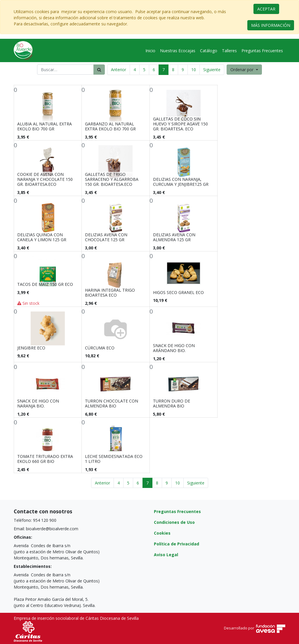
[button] (244, 70)
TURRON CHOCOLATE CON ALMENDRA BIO (112, 403)
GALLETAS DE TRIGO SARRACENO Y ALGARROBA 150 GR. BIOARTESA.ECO (112, 179)
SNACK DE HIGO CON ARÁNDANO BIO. (174, 348)
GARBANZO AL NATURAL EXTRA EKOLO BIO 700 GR (110, 126)
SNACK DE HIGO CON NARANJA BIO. (38, 403)
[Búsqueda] (99, 70)
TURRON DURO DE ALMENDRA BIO (172, 403)
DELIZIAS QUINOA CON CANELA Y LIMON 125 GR (42, 237)
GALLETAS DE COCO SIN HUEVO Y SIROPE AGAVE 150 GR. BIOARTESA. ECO (180, 124)
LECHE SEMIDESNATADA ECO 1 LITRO (114, 459)
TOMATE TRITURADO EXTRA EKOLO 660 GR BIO (45, 459)
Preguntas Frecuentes (177, 511)
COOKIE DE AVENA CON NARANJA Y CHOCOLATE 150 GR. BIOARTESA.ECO (45, 179)
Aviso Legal (166, 555)
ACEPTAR (266, 9)
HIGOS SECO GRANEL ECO (178, 292)
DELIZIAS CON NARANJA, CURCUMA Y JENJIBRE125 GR (181, 182)
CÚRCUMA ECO (100, 348)
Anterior (119, 70)
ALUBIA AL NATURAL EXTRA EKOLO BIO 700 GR (45, 126)
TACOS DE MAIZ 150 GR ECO (45, 284)
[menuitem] (150, 51)
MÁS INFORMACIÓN (271, 25)
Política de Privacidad (177, 544)
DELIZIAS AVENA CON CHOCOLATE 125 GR (106, 237)
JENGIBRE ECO (31, 348)
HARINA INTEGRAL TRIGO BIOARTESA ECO (110, 293)
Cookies (162, 533)
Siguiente (212, 70)
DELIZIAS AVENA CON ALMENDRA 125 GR (174, 237)
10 (194, 70)
